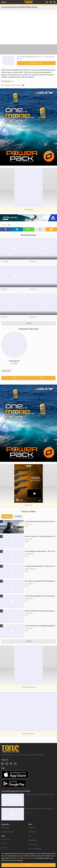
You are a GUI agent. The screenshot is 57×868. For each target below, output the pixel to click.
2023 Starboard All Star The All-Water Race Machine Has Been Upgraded (15, 285)
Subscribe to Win (36, 63)
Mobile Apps (33, 832)
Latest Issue (5, 839)
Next (42, 378)
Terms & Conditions (35, 849)
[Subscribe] (47, 2)
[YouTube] (15, 764)
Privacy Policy (33, 845)
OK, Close (28, 865)
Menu (4, 2)
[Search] (55, 2)
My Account (5, 827)
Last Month (7, 516)
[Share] (50, 2)
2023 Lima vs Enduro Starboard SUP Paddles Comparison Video (15, 313)
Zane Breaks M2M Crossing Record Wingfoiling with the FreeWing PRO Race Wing (43, 313)
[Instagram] (11, 764)
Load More (29, 323)
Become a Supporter (8, 832)
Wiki (30, 836)
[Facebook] (3, 764)
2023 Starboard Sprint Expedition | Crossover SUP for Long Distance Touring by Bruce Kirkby (43, 257)
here (12, 81)
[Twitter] (7, 764)
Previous (15, 378)
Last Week (18, 516)
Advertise (32, 827)
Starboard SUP (14, 361)
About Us (4, 843)
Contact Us (5, 848)
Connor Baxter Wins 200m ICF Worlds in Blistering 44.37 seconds (43, 285)
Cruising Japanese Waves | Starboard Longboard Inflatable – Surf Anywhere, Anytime (15, 257)
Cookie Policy (33, 840)
